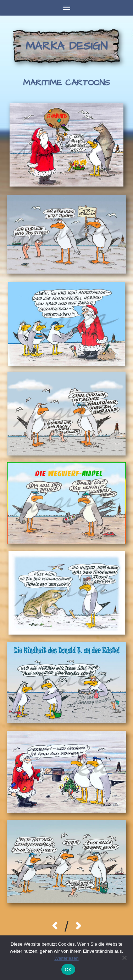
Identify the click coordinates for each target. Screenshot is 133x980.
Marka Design (66, 46)
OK (68, 970)
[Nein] (124, 958)
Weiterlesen (66, 958)
